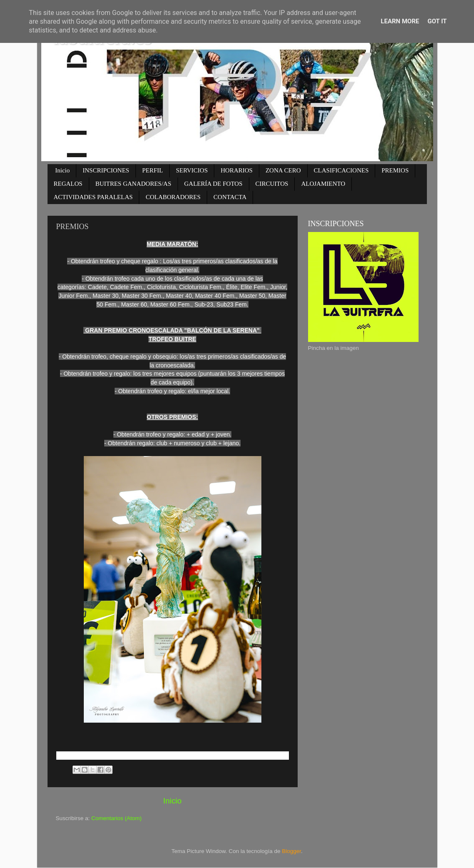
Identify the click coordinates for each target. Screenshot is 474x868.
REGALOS (68, 184)
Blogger (291, 851)
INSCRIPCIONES (106, 170)
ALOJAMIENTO (323, 184)
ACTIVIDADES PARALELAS (93, 197)
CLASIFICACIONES (341, 170)
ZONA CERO (283, 170)
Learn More (400, 21)
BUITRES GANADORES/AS (133, 184)
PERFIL (153, 170)
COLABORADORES (173, 197)
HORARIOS (237, 170)
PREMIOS (395, 170)
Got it (437, 21)
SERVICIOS (192, 170)
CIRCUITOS (272, 184)
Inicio (62, 170)
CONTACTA (230, 197)
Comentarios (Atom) (117, 818)
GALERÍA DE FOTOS (213, 184)
